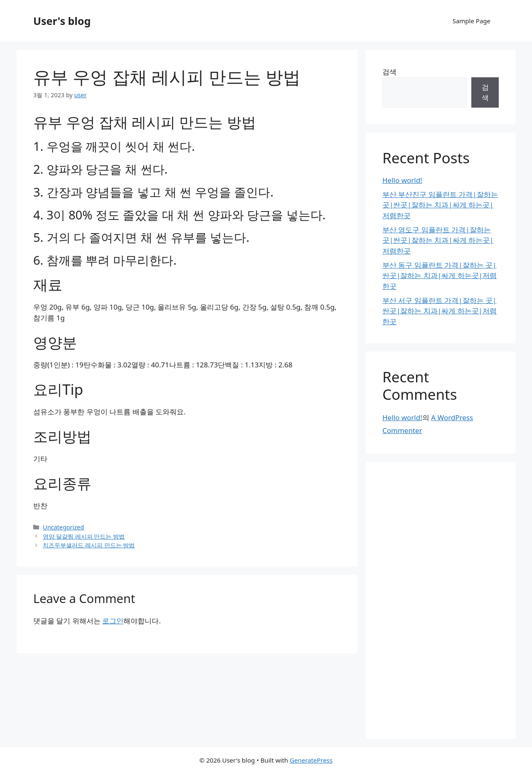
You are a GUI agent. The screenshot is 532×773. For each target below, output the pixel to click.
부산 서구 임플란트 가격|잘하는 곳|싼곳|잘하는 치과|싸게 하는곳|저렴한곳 (440, 311)
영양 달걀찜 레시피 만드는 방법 (84, 536)
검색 (389, 72)
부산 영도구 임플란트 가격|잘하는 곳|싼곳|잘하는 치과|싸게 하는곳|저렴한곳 (438, 240)
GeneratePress (311, 760)
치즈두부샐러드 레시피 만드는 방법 (89, 545)
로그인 (113, 621)
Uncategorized (63, 527)
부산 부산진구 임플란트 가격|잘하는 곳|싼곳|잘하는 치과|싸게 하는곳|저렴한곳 (440, 205)
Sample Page (472, 21)
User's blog (62, 21)
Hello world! (402, 180)
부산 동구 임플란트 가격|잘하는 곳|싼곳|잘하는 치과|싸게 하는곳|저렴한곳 (440, 276)
